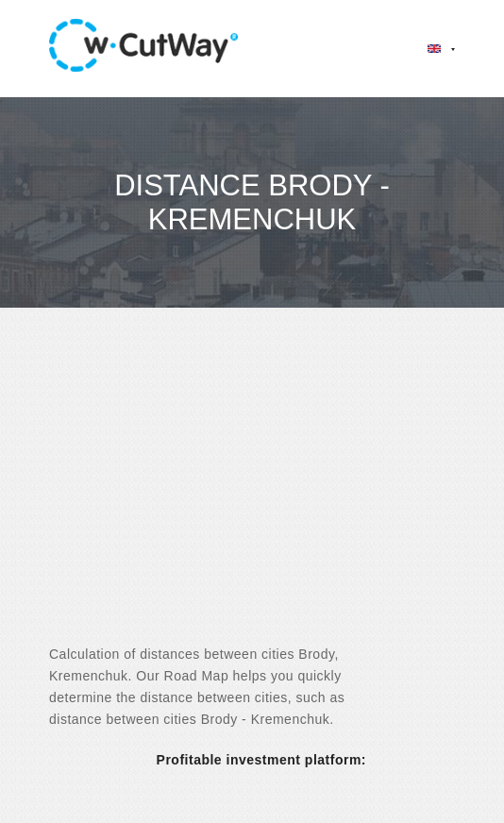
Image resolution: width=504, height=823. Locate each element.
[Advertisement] (252, 493)
